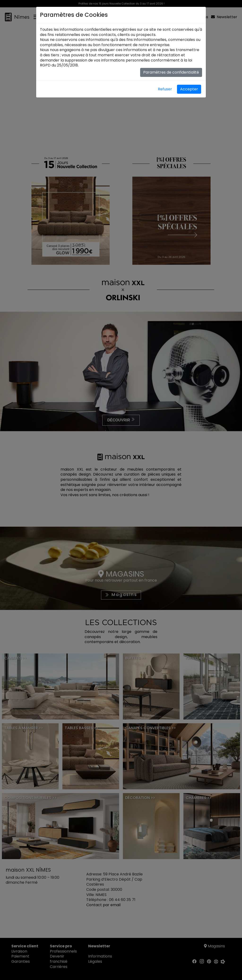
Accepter (189, 89)
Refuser (165, 89)
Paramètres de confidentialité (171, 72)
